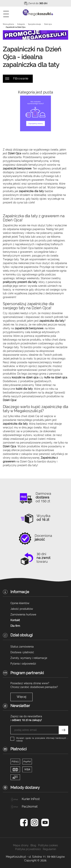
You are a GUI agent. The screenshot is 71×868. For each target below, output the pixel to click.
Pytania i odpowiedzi (23, 664)
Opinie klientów (20, 603)
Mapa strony (21, 845)
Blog (33, 845)
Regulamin (49, 849)
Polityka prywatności (28, 849)
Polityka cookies (48, 845)
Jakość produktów (22, 609)
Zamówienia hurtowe (23, 614)
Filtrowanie (21, 78)
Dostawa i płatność (22, 652)
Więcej (21, 697)
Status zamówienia (22, 647)
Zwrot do (38, 3)
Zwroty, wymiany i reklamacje (29, 658)
